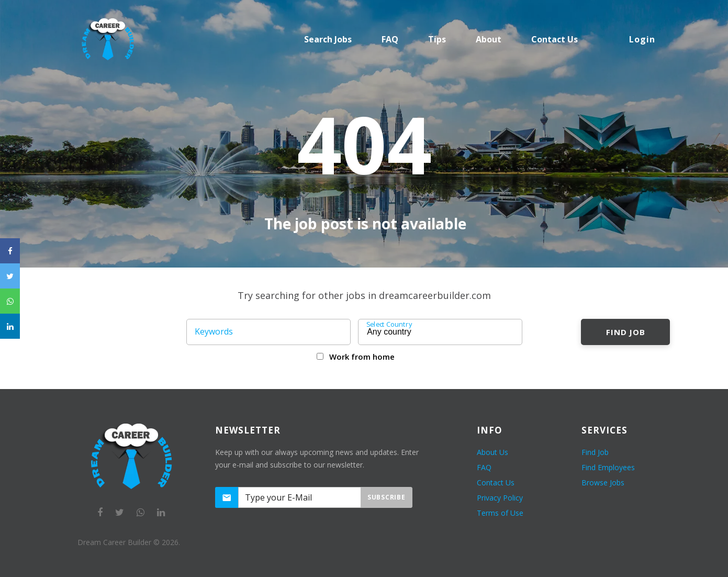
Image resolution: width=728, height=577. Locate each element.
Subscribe (386, 497)
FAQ (390, 39)
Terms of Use (500, 513)
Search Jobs (328, 39)
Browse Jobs (603, 482)
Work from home (362, 357)
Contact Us (496, 482)
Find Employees (608, 467)
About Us (492, 452)
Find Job (626, 332)
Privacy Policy (500, 498)
